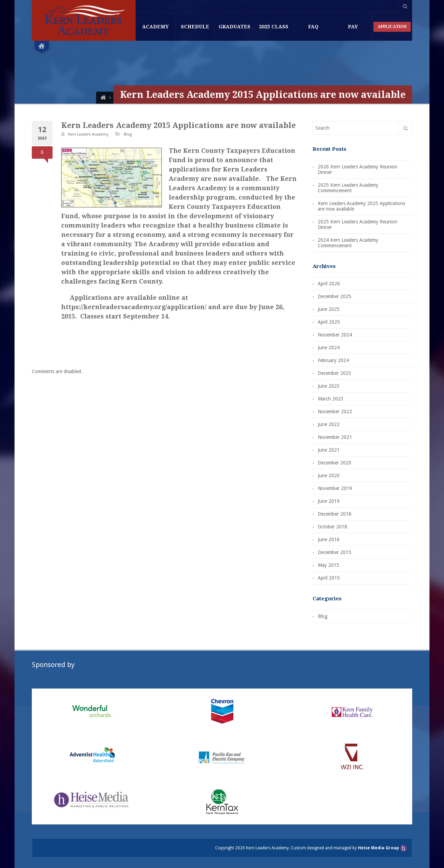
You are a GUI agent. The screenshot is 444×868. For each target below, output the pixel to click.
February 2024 (333, 360)
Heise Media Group (379, 848)
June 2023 (329, 386)
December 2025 (335, 296)
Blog (128, 134)
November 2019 (335, 488)
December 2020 (335, 463)
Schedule (195, 27)
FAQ (313, 27)
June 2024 (329, 348)
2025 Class (274, 27)
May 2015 (329, 565)
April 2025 (329, 322)
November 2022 (335, 412)
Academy (155, 27)
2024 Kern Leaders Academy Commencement (348, 243)
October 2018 (332, 527)
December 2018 (335, 514)
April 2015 (329, 578)
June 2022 (329, 424)
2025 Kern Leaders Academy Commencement (348, 188)
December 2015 (335, 552)
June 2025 (329, 309)
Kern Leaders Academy (88, 134)
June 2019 (329, 501)
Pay (353, 27)
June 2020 (329, 475)
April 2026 (329, 284)
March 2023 (331, 399)
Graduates (234, 27)
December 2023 (335, 373)
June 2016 (329, 539)
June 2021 (329, 450)
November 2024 (335, 335)
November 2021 (335, 437)
